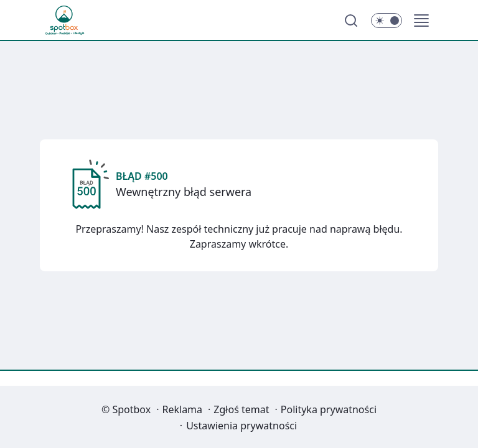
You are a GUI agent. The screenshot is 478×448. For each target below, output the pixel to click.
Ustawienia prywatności (241, 426)
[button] (421, 21)
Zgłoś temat (241, 409)
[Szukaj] (351, 21)
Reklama (183, 409)
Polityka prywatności (329, 409)
